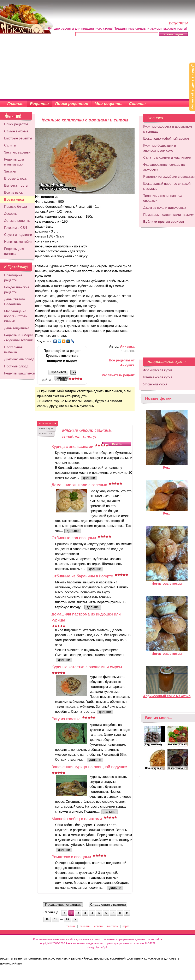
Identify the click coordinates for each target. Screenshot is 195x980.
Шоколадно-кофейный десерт (166, 139)
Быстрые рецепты (18, 138)
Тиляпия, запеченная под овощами (163, 198)
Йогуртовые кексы (167, 582)
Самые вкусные (16, 131)
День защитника (17, 328)
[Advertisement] (98, 68)
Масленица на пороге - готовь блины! (16, 316)
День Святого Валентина (14, 302)
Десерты (11, 214)
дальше (89, 478)
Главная (15, 104)
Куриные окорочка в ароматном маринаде (168, 129)
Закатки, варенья (17, 152)
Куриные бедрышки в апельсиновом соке (160, 148)
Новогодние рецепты (13, 278)
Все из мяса (14, 200)
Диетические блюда (19, 359)
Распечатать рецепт (118, 375)
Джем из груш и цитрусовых (165, 208)
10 (47, 919)
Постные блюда (16, 366)
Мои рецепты (109, 104)
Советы (137, 104)
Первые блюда (16, 207)
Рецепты (39, 104)
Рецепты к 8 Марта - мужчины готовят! (19, 338)
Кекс (167, 466)
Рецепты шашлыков (20, 373)
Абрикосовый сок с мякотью (167, 694)
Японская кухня (155, 384)
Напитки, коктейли (18, 242)
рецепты (85, 926)
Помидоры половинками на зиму (169, 215)
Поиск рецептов (72, 104)
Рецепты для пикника (14, 251)
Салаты (10, 145)
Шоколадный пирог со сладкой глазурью (167, 186)
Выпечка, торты (16, 185)
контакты (113, 926)
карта (126, 926)
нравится (58, 372)
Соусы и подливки (18, 235)
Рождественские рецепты (17, 290)
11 (55, 919)
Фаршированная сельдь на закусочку (164, 167)
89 (67, 919)
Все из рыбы (14, 193)
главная (70, 926)
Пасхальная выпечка (13, 350)
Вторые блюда (15, 178)
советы (99, 926)
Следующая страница (108, 905)
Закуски (10, 171)
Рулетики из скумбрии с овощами (169, 177)
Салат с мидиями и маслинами (167, 158)
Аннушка (127, 346)
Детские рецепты (17, 221)
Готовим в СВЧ (16, 228)
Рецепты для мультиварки (14, 162)
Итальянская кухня (158, 377)
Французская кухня (158, 370)
